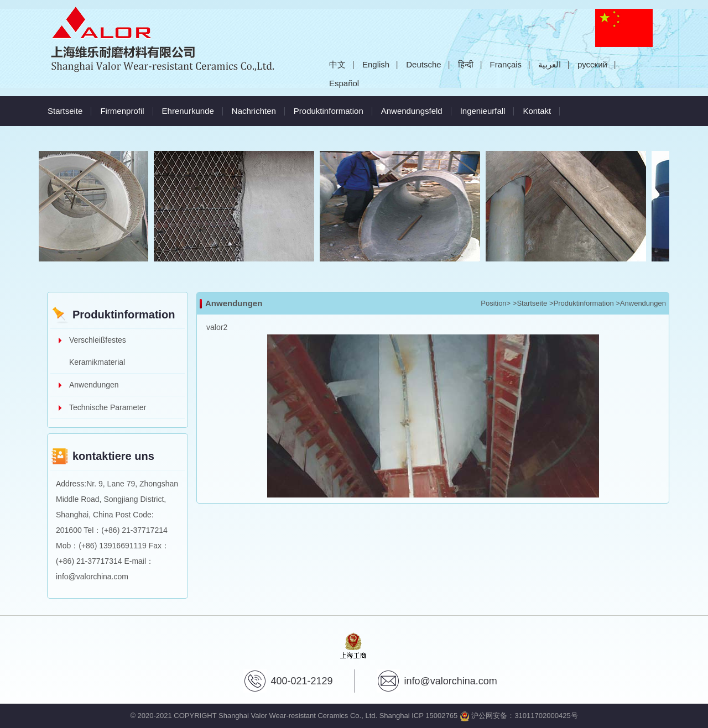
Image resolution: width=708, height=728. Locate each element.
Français (506, 64)
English (376, 64)
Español (344, 83)
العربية (550, 64)
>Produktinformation (582, 303)
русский (592, 64)
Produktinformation (329, 111)
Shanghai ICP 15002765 (418, 716)
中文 (337, 64)
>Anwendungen (641, 303)
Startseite (65, 111)
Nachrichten (254, 111)
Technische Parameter (108, 407)
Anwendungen (94, 385)
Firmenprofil (122, 111)
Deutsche (423, 64)
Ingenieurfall (483, 111)
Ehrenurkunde (188, 111)
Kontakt (537, 111)
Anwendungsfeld (412, 111)
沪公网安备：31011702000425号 (519, 716)
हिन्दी (466, 64)
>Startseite (530, 303)
